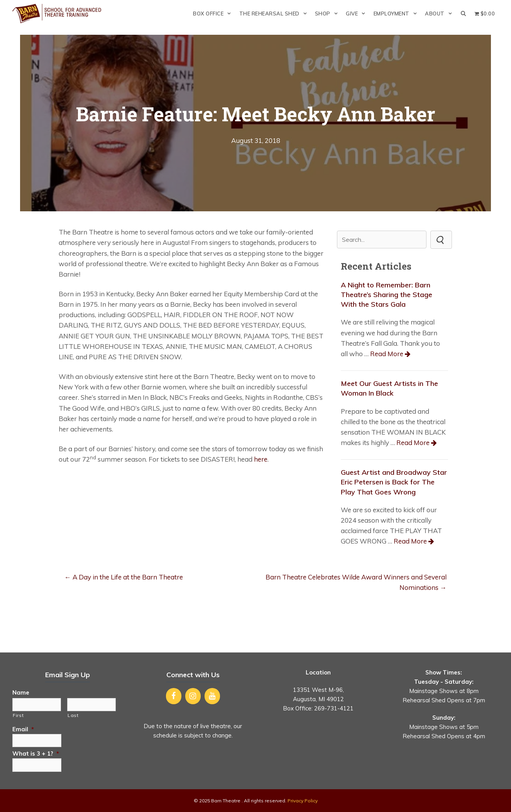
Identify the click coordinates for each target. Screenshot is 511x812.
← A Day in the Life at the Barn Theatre (124, 577)
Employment (397, 14)
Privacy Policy (303, 801)
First (18, 715)
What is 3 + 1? (36, 753)
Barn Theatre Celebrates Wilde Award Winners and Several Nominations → (356, 582)
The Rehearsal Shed (275, 14)
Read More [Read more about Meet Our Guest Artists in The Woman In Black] (413, 443)
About (441, 14)
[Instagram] (193, 696)
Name (21, 692)
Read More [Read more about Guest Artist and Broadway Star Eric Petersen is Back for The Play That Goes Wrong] (410, 541)
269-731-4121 (334, 708)
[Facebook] (174, 696)
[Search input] (382, 240)
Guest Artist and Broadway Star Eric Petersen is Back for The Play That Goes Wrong (394, 482)
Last (73, 715)
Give (358, 14)
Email (23, 729)
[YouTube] (212, 696)
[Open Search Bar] (463, 14)
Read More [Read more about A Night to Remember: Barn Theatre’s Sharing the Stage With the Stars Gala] (387, 354)
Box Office (214, 14)
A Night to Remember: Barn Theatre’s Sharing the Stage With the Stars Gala (387, 295)
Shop (328, 14)
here (261, 459)
